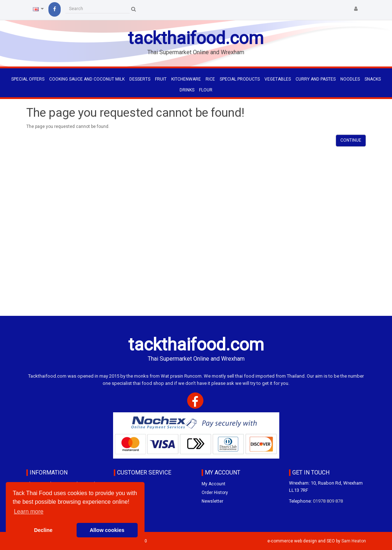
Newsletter (212, 501)
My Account (214, 484)
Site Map (122, 501)
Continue (351, 140)
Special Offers (28, 79)
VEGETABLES (278, 79)
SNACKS (373, 79)
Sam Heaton (354, 541)
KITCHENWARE (186, 79)
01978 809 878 (328, 501)
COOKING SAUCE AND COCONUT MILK (87, 79)
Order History (215, 493)
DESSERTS (140, 79)
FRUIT (161, 79)
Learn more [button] (29, 512)
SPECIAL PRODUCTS (240, 79)
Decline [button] (43, 530)
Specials (122, 493)
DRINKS (187, 90)
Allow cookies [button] (107, 530)
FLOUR (206, 90)
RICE (210, 79)
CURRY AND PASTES (316, 79)
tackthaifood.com (196, 38)
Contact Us (125, 484)
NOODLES (350, 79)
